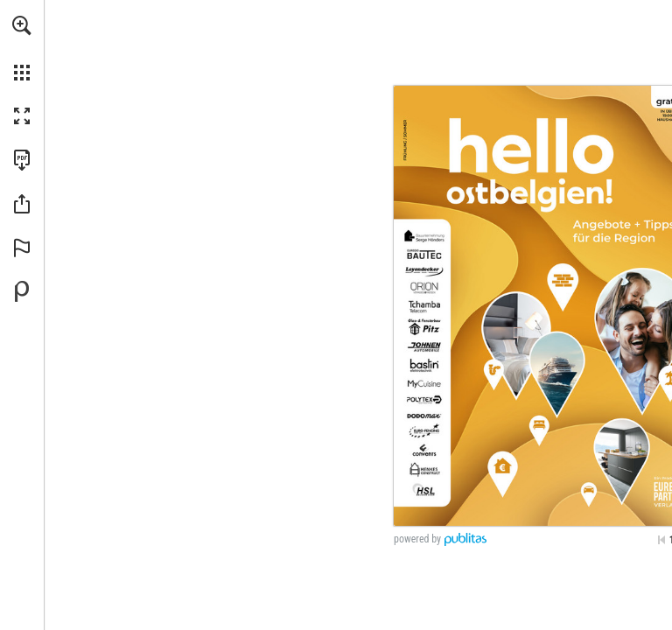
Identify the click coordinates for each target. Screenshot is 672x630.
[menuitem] (22, 48)
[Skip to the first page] (661, 540)
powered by (417, 539)
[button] (22, 25)
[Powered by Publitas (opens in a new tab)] (22, 291)
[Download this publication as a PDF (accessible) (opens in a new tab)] (22, 160)
